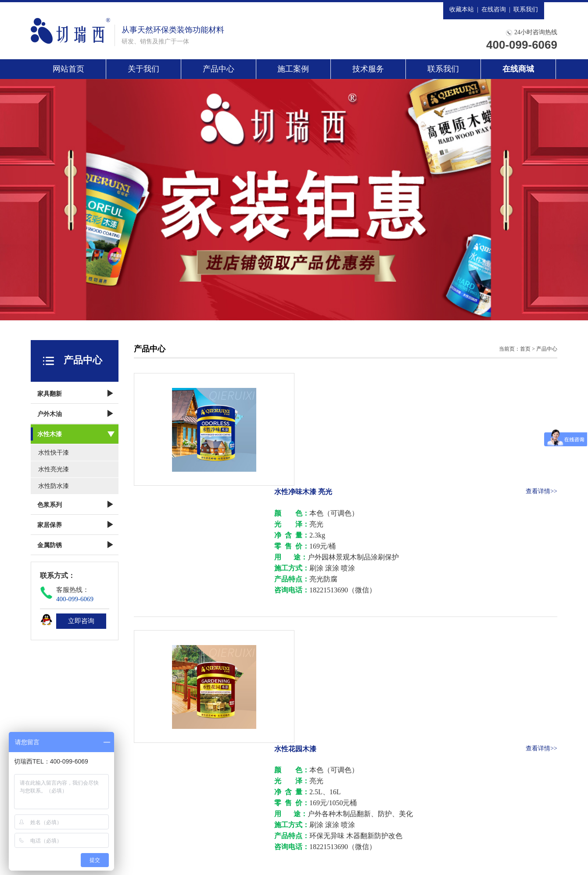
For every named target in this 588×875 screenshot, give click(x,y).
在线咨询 (494, 9)
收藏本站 (462, 9)
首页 (525, 349)
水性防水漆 (54, 486)
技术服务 (368, 69)
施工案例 (293, 69)
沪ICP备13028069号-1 (277, 853)
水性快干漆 (54, 453)
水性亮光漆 (54, 469)
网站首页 (68, 69)
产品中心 (219, 69)
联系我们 (526, 9)
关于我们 (143, 69)
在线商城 (518, 69)
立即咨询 (81, 621)
